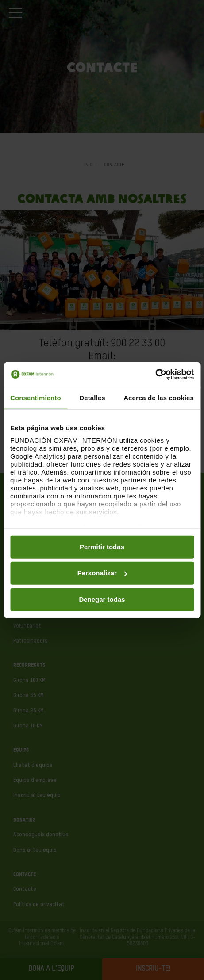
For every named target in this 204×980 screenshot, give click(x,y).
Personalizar (102, 573)
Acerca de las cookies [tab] (159, 397)
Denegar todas (102, 599)
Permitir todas (102, 546)
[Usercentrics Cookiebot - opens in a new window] (155, 375)
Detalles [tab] (92, 397)
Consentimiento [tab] (36, 397)
